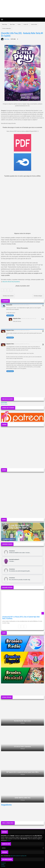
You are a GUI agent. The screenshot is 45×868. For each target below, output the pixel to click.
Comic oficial (34, 24)
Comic (19, 24)
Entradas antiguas (38, 296)
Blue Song (5, 24)
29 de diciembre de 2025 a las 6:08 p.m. (21, 305)
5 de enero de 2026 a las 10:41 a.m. (29, 319)
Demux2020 (9, 305)
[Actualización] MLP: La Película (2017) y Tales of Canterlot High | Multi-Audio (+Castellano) (21, 618)
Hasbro (9, 840)
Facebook (3, 863)
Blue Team (12, 24)
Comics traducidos (7, 28)
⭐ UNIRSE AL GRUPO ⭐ (9, 539)
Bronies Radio (4, 404)
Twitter (3, 865)
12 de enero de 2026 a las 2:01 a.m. (22, 344)
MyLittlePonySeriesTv (14, 560)
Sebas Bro (24, 856)
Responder (10, 315)
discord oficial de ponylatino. (11, 282)
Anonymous (12, 551)
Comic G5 (26, 24)
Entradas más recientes (8, 296)
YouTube (3, 866)
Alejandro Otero (17, 318)
